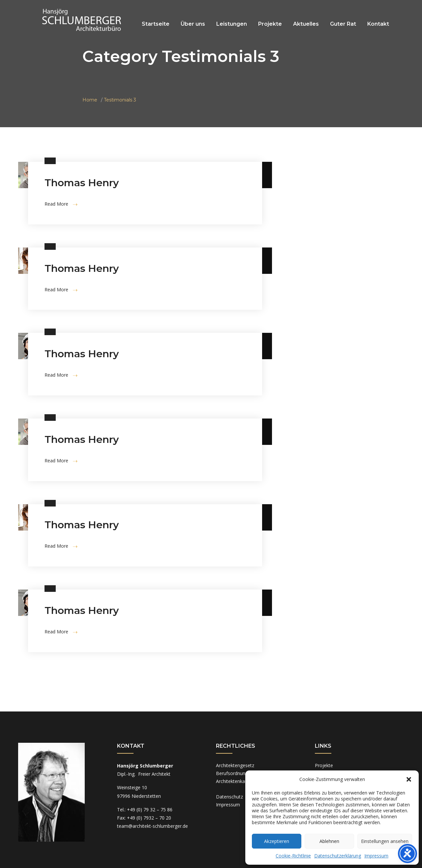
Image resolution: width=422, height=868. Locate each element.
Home (90, 100)
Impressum (376, 856)
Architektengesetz (235, 765)
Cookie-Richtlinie (293, 856)
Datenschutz (229, 797)
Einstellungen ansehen (385, 841)
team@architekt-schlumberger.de (152, 826)
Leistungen (232, 24)
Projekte (270, 24)
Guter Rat (343, 24)
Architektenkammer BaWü (244, 781)
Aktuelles (306, 24)
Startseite (156, 24)
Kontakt (378, 24)
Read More (61, 204)
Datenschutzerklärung (338, 856)
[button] (409, 779)
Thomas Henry (82, 183)
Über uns (193, 24)
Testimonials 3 (120, 100)
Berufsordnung (232, 773)
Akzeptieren (277, 841)
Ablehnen (329, 841)
